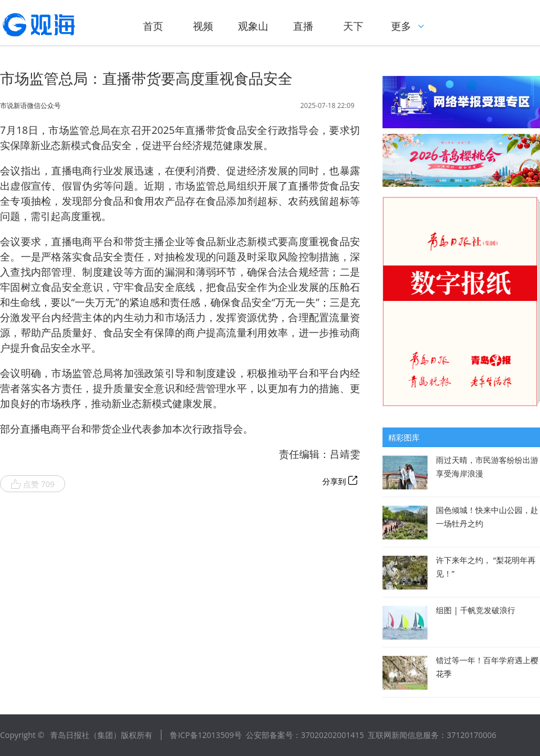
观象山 (253, 26)
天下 (353, 26)
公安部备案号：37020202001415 (305, 735)
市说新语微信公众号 (30, 106)
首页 (153, 26)
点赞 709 (33, 484)
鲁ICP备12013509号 (206, 735)
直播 (303, 26)
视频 (203, 26)
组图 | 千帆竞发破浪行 (476, 610)
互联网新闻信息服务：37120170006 (432, 735)
